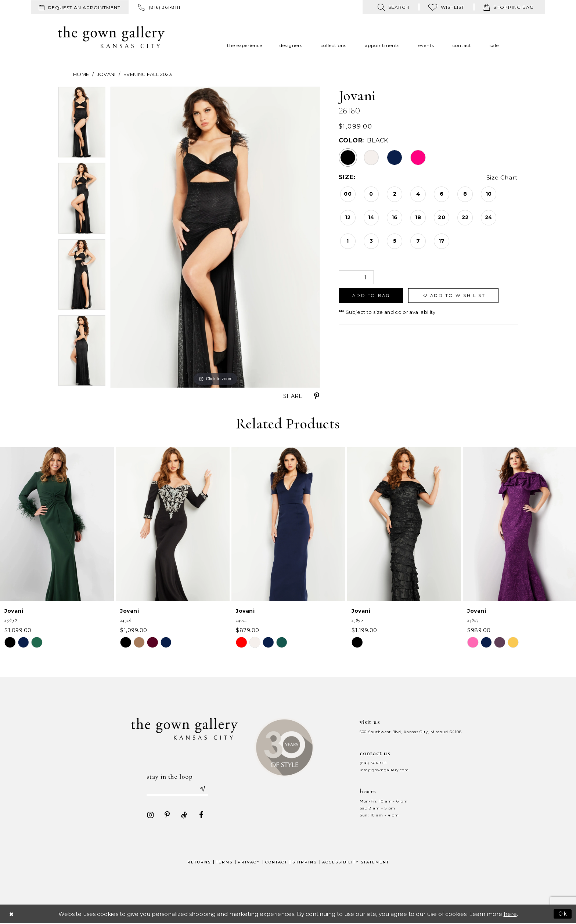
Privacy (249, 863)
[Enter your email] (177, 789)
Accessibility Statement (356, 863)
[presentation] (57, 524)
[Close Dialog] (12, 915)
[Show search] (393, 7)
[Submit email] (204, 789)
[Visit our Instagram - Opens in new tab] (149, 816)
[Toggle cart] (509, 7)
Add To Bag (373, 296)
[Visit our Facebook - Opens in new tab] (199, 816)
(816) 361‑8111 (373, 763)
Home (81, 74)
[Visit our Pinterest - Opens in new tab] (166, 816)
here (510, 915)
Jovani (106, 74)
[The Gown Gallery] (111, 37)
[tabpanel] (82, 125)
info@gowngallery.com (384, 770)
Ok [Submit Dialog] (563, 914)
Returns (199, 863)
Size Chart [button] (501, 177)
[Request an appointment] (80, 7)
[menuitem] (80, 7)
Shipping (305, 863)
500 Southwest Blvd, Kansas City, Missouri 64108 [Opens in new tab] (411, 732)
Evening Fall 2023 (148, 74)
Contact (276, 863)
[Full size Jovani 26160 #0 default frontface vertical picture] (215, 237)
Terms (224, 863)
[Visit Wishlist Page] (446, 7)
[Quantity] (356, 277)
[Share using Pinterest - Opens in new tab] (317, 396)
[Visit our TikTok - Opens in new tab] (183, 816)
